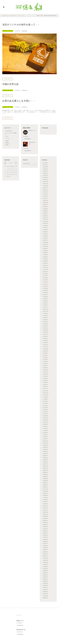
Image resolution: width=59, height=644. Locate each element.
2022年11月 (46, 183)
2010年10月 (46, 420)
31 (11, 176)
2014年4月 (45, 338)
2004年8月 (45, 566)
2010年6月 (45, 428)
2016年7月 (45, 294)
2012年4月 (45, 382)
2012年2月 (45, 386)
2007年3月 (45, 506)
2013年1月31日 (8, 31)
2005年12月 (46, 535)
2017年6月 (45, 278)
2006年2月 (45, 531)
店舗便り (7, 143)
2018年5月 (45, 257)
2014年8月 (45, 332)
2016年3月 (45, 303)
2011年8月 (45, 399)
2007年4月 (45, 504)
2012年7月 (45, 378)
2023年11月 (46, 173)
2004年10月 (46, 562)
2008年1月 (45, 487)
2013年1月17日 (8, 107)
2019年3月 (45, 236)
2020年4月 (45, 213)
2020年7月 (45, 207)
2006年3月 (45, 529)
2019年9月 (45, 223)
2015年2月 (45, 326)
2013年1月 (45, 368)
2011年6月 (45, 403)
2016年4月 (45, 301)
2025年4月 (45, 169)
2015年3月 (45, 324)
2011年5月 (45, 405)
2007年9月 (45, 493)
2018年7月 (45, 253)
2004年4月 (45, 575)
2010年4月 (45, 432)
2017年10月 (46, 269)
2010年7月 (45, 426)
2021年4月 (45, 192)
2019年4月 (45, 234)
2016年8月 (45, 292)
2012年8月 (45, 376)
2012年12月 (46, 370)
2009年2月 (45, 462)
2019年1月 (45, 240)
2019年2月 (45, 238)
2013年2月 (45, 365)
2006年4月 (45, 527)
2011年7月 (45, 401)
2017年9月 (45, 271)
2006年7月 (45, 520)
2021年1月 (45, 198)
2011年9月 (45, 397)
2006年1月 (45, 533)
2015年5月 (45, 320)
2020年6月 (45, 209)
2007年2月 (45, 508)
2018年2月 (45, 263)
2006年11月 (46, 514)
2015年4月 (45, 322)
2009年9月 (45, 447)
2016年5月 (45, 299)
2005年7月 (45, 543)
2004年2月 (45, 579)
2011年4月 (45, 407)
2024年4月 (45, 171)
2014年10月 (46, 330)
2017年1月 (45, 284)
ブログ (7, 136)
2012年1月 (45, 388)
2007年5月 (45, 501)
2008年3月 (45, 483)
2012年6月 (45, 380)
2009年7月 (45, 451)
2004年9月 (45, 564)
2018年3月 (45, 261)
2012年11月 (46, 372)
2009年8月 (45, 449)
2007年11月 (46, 489)
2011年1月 (45, 414)
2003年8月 (45, 585)
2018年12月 (46, 242)
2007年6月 (45, 499)
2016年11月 (46, 286)
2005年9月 (45, 539)
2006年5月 (45, 525)
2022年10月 (46, 186)
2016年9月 (45, 290)
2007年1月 (45, 510)
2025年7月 (45, 165)
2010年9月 (45, 422)
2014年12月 (46, 328)
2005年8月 (45, 541)
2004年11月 (46, 560)
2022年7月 (45, 188)
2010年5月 (45, 430)
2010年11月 (46, 418)
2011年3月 (45, 409)
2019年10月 (46, 221)
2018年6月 (45, 255)
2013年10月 (46, 349)
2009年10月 (46, 445)
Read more (8, 79)
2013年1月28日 (8, 90)
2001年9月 (45, 593)
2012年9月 (45, 374)
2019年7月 (45, 227)
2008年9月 (45, 472)
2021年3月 (45, 194)
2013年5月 (45, 359)
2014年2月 (45, 343)
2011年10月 (46, 395)
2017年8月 (45, 273)
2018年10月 (46, 246)
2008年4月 (45, 481)
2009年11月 (46, 443)
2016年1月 (45, 307)
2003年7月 (45, 587)
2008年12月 (46, 466)
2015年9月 (45, 313)
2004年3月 (45, 577)
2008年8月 (45, 474)
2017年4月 (45, 280)
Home (38, 16)
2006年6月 (45, 522)
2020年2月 (45, 215)
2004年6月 (45, 571)
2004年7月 (45, 568)
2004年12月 (46, 558)
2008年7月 (45, 476)
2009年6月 (45, 453)
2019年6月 (45, 230)
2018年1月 (45, 265)
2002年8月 (45, 591)
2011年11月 (46, 393)
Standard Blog (9, 131)
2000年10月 (46, 596)
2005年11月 (46, 537)
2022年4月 (45, 190)
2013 (42, 16)
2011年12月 (46, 391)
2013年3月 (45, 363)
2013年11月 (46, 347)
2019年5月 (45, 232)
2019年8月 (45, 225)
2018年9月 (45, 248)
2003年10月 (46, 583)
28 (5, 176)
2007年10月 (46, 491)
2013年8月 (45, 353)
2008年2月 (45, 485)
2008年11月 (46, 468)
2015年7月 (45, 315)
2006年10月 (46, 516)
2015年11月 (46, 311)
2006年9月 (45, 518)
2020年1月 (45, 217)
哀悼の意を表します (21, 629)
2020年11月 (46, 200)
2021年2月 (45, 196)
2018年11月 (46, 244)
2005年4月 (45, 550)
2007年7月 (45, 497)
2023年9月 (45, 175)
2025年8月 (45, 163)
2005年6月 (45, 545)
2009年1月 (45, 464)
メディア (7, 138)
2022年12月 (46, 181)
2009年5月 (45, 455)
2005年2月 (45, 554)
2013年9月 (45, 351)
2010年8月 (45, 424)
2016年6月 (45, 296)
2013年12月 (46, 345)
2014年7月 (45, 334)
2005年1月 (45, 556)
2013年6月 (45, 357)
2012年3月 (45, 384)
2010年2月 (45, 437)
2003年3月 (45, 589)
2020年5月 (45, 211)
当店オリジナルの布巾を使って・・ (21, 25)
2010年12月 (46, 416)
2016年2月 (45, 305)
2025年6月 (45, 167)
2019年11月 (46, 219)
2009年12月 (46, 441)
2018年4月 (45, 259)
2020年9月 (45, 204)
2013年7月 (45, 355)
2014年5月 (45, 336)
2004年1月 (45, 581)
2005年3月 (45, 552)
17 (11, 172)
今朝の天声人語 (10, 84)
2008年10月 (46, 470)
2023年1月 (45, 179)
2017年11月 (46, 267)
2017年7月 (45, 276)
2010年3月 (45, 435)
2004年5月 (45, 573)
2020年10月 (46, 202)
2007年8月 (45, 495)
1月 (11, 163)
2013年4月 (45, 361)
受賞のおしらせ (32, 130)
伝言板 (7, 140)
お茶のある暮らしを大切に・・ (19, 101)
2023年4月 (45, 177)
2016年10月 (46, 288)
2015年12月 (46, 309)
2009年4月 (45, 458)
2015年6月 (45, 317)
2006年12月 (46, 512)
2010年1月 (45, 439)
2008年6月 (45, 478)
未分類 (7, 145)
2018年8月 (45, 250)
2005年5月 (45, 548)
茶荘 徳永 (18, 31)
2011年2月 (45, 412)
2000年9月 (45, 598)
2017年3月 (45, 282)
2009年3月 (45, 460)
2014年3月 (45, 340)
